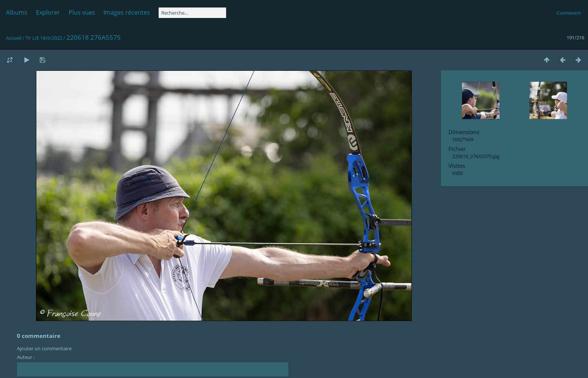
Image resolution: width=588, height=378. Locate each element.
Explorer (48, 12)
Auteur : (26, 357)
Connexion (569, 13)
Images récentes (127, 12)
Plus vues (82, 12)
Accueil (14, 38)
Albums (17, 12)
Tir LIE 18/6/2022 (44, 38)
